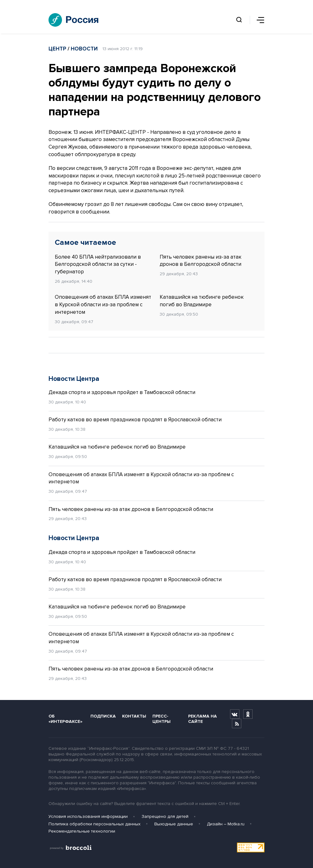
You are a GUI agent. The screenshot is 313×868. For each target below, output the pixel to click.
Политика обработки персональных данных (95, 824)
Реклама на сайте (203, 719)
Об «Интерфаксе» (65, 719)
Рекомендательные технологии (82, 831)
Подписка (103, 716)
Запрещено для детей (165, 816)
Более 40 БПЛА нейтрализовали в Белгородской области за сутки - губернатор (98, 264)
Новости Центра (74, 379)
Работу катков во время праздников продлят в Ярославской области (135, 420)
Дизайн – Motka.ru (226, 824)
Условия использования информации (88, 816)
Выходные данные (174, 824)
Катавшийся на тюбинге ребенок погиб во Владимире (202, 301)
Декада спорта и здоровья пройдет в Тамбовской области (122, 392)
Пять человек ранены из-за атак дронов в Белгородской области (200, 261)
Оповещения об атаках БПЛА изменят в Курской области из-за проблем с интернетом (103, 305)
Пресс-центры (162, 719)
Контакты (134, 716)
